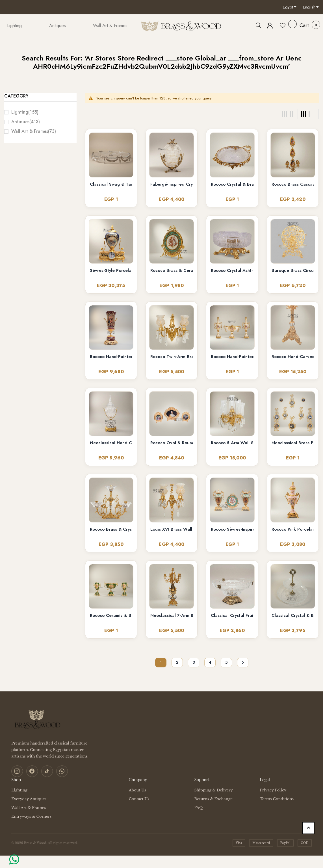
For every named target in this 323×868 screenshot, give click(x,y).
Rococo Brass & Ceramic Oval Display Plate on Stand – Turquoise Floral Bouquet (172, 271)
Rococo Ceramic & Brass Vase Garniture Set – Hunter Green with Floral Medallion (111, 616)
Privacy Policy (273, 790)
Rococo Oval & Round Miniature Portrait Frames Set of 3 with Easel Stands (172, 443)
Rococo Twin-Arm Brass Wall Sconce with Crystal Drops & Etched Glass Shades (172, 357)
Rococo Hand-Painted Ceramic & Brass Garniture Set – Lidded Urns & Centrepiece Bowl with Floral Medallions (232, 357)
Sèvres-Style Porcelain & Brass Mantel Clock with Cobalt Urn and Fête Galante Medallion (111, 271)
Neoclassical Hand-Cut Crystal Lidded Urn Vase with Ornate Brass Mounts (111, 443)
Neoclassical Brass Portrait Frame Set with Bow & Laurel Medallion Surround (293, 443)
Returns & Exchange (213, 799)
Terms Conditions (277, 799)
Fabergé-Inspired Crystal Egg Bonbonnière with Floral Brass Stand (172, 184)
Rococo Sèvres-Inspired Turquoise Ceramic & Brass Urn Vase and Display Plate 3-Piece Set (232, 529)
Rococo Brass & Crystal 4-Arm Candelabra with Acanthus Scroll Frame (111, 529)
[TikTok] (46, 771)
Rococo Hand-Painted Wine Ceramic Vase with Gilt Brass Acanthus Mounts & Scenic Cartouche (111, 357)
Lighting (25, 112)
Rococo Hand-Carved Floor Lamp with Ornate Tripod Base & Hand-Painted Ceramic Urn (293, 357)
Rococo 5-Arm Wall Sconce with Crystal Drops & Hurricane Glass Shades (232, 443)
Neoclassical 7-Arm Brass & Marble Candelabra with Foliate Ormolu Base (172, 616)
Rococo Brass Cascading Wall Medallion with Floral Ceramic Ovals (293, 184)
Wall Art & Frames (34, 131)
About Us (137, 790)
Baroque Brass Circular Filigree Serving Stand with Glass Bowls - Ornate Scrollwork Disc (293, 271)
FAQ (198, 807)
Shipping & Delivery (213, 790)
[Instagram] (17, 771)
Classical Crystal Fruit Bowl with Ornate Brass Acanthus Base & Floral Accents (232, 616)
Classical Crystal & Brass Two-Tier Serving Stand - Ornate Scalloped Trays (293, 616)
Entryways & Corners (31, 816)
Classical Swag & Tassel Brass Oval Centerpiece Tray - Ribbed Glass (111, 184)
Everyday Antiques (29, 799)
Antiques (26, 122)
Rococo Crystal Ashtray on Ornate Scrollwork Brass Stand (232, 271)
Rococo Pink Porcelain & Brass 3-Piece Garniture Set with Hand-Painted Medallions (293, 529)
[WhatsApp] (61, 771)
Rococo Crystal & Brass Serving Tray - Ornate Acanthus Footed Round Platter (232, 184)
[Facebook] (32, 771)
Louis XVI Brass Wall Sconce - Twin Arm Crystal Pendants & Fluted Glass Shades (172, 529)
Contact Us (139, 799)
